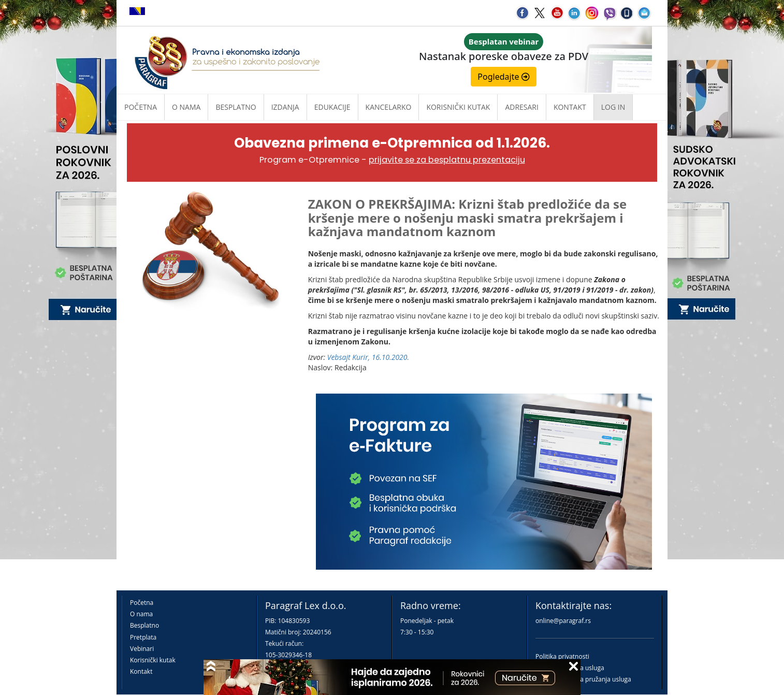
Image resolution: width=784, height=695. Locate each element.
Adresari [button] (522, 107)
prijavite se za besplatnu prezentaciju (447, 160)
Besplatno (236, 107)
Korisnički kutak (153, 660)
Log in (613, 107)
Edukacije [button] (332, 107)
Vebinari (142, 649)
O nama (186, 107)
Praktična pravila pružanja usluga (583, 679)
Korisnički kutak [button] (458, 107)
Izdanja (285, 107)
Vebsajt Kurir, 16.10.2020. (368, 357)
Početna (141, 107)
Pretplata (143, 637)
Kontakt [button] (570, 107)
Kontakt (141, 671)
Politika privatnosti (562, 656)
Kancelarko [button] (389, 107)
